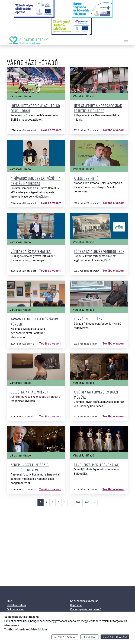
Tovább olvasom (50, 130)
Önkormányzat (16, 609)
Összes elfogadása (115, 637)
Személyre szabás (65, 637)
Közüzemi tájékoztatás (84, 601)
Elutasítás (89, 637)
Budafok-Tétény (17, 605)
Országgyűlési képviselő (86, 609)
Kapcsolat (76, 605)
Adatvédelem (39, 629)
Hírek (10, 601)
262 (78, 502)
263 (87, 502)
